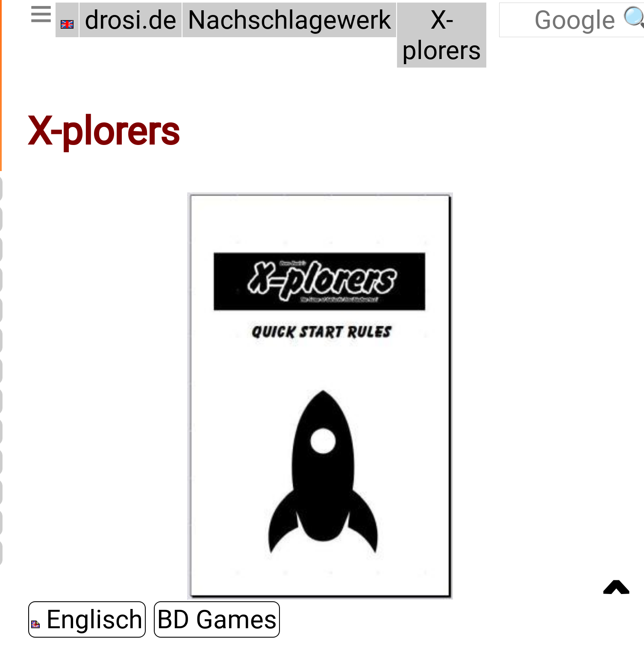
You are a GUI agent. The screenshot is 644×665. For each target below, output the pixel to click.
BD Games (217, 619)
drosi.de (131, 20)
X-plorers (442, 35)
